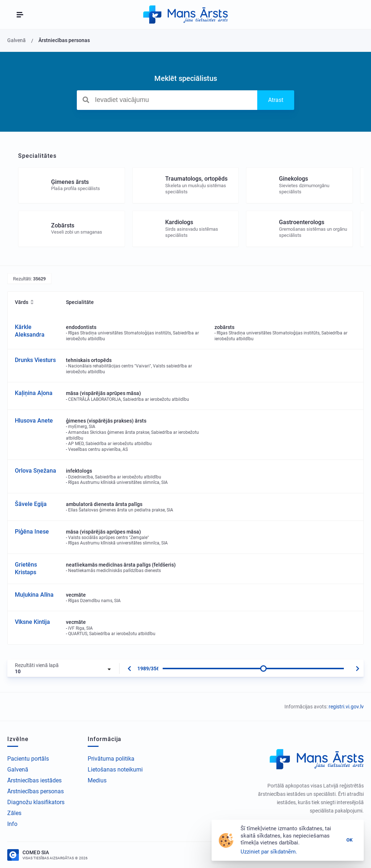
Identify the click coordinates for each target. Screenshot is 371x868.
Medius (97, 780)
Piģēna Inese (32, 532)
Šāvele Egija (31, 504)
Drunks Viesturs (35, 360)
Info (12, 824)
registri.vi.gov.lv (346, 707)
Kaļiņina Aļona (34, 393)
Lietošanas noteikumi (115, 770)
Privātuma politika (111, 759)
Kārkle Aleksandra (30, 331)
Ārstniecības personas (36, 791)
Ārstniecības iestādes (34, 780)
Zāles (14, 813)
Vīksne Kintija (32, 622)
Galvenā (18, 770)
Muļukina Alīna (34, 595)
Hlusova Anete (34, 421)
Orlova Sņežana (36, 471)
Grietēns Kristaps (26, 568)
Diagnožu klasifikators (36, 802)
